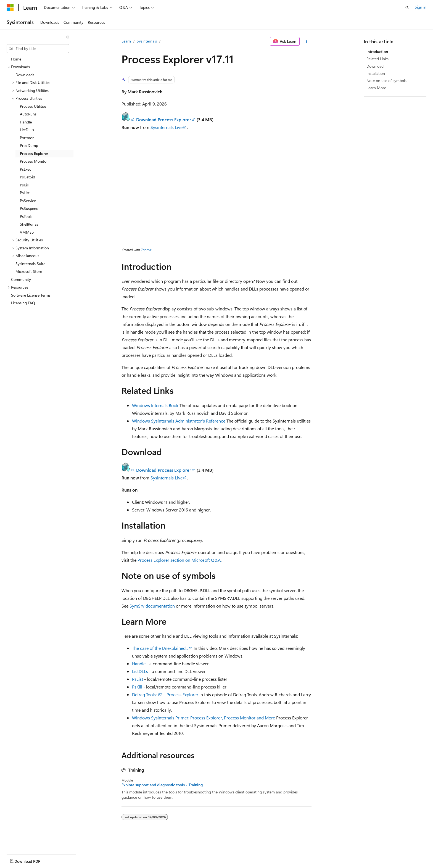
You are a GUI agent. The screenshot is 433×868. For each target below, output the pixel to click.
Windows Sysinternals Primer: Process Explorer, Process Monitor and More (204, 718)
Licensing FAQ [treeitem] (23, 303)
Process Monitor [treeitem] (34, 161)
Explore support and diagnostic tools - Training (162, 785)
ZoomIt (146, 250)
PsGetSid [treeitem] (27, 177)
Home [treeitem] (16, 59)
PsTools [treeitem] (26, 216)
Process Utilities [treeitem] (33, 106)
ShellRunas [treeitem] (29, 224)
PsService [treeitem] (28, 201)
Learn (126, 41)
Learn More (376, 88)
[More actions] (307, 41)
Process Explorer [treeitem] (34, 153)
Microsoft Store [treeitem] (29, 271)
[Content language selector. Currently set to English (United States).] (32, 860)
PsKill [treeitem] (24, 185)
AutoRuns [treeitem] (28, 114)
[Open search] (407, 7)
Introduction (377, 52)
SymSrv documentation (152, 606)
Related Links (377, 59)
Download (375, 66)
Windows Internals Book (155, 405)
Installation (376, 73)
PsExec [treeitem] (26, 169)
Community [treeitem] (21, 279)
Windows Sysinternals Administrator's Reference (179, 421)
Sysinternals (147, 41)
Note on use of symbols (386, 81)
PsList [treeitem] (25, 193)
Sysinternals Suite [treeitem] (30, 264)
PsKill (137, 687)
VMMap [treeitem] (27, 232)
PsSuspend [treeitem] (29, 208)
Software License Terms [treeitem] (31, 295)
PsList (138, 679)
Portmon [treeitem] (27, 138)
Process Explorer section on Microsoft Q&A (179, 560)
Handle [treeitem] (26, 122)
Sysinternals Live (167, 127)
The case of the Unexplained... (160, 648)
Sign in (421, 7)
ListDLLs (140, 671)
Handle (139, 663)
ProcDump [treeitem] (29, 145)
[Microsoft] (10, 7)
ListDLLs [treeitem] (27, 130)
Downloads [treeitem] (25, 75)
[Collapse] (68, 37)
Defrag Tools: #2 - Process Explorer (165, 694)
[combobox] (38, 49)
